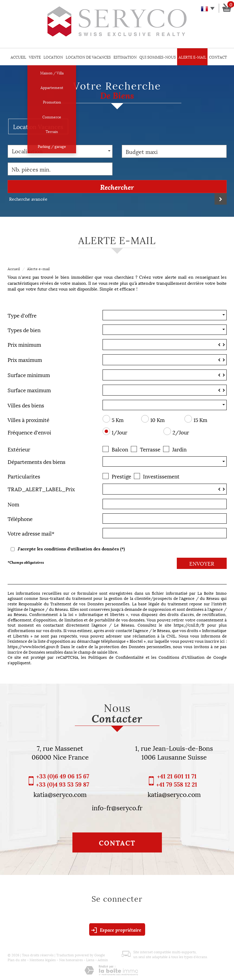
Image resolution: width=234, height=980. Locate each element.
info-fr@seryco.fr (117, 807)
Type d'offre (22, 315)
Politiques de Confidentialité (116, 657)
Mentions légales (43, 960)
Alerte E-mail (192, 57)
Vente (35, 57)
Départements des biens (37, 461)
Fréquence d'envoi (29, 432)
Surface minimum (29, 374)
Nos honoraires (71, 960)
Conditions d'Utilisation (182, 657)
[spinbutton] (165, 345)
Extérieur (19, 449)
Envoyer (202, 563)
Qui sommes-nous (158, 57)
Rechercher (117, 187)
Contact (218, 57)
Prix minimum (24, 344)
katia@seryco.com (60, 794)
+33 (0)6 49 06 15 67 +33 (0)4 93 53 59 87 (63, 780)
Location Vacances (38, 126)
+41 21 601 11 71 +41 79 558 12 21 (177, 780)
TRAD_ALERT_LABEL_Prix (41, 488)
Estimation (125, 57)
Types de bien (24, 329)
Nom (13, 504)
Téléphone (20, 518)
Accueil (18, 57)
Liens (90, 960)
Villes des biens (26, 405)
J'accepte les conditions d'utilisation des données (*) (71, 549)
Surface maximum (29, 389)
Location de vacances (88, 57)
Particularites (24, 476)
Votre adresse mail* (31, 533)
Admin (103, 960)
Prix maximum (25, 359)
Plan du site (17, 960)
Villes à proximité (28, 419)
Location (53, 57)
